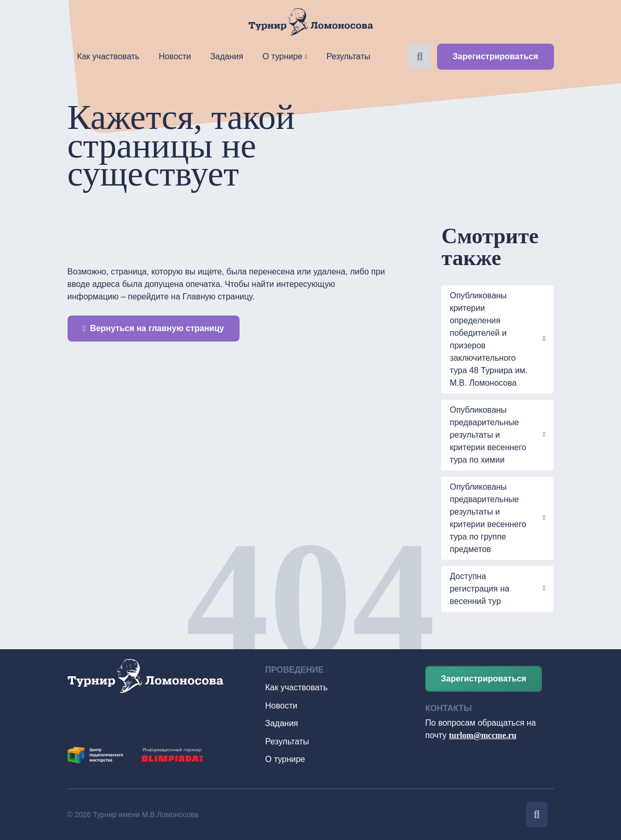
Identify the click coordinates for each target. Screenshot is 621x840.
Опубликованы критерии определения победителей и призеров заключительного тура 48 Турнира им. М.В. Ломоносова (488, 339)
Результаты (348, 56)
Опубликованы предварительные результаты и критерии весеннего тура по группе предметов (488, 518)
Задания (227, 56)
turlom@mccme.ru (483, 735)
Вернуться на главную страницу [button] (154, 328)
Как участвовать (108, 56)
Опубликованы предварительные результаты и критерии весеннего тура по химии (488, 435)
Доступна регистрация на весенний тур (479, 589)
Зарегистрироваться (495, 56)
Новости (175, 56)
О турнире (282, 56)
